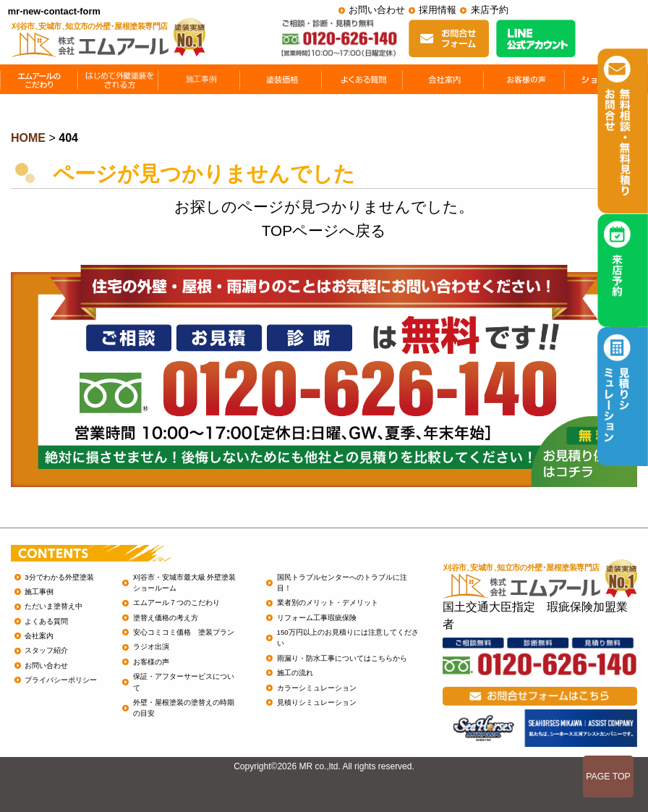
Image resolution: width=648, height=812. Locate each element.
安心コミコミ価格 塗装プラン (184, 632)
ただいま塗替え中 (54, 606)
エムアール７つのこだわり (176, 602)
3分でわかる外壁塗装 (59, 577)
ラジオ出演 (151, 647)
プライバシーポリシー (61, 680)
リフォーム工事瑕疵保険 (317, 618)
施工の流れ (295, 673)
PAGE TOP (608, 777)
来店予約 (490, 10)
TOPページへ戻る (324, 231)
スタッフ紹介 (46, 650)
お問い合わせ (377, 10)
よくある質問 (46, 621)
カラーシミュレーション (317, 688)
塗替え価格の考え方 (166, 618)
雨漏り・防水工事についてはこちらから (342, 658)
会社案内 (39, 636)
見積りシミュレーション (317, 702)
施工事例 (39, 592)
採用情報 (438, 10)
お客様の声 (151, 662)
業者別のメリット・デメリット (328, 602)
